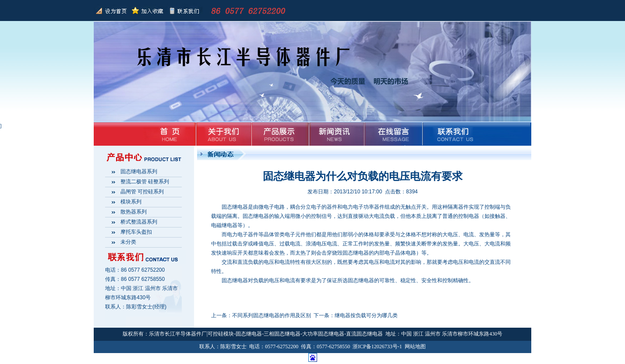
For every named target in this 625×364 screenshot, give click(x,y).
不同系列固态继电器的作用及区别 (272, 315)
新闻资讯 (335, 134)
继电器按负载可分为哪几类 (366, 315)
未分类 (128, 242)
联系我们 (184, 10)
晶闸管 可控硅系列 (142, 192)
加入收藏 (148, 10)
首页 (168, 134)
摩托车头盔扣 (136, 232)
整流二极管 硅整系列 (145, 182)
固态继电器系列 (139, 171)
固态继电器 (235, 280)
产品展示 (279, 134)
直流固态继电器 (364, 334)
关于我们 (224, 134)
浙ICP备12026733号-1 (377, 346)
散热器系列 (134, 212)
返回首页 (112, 10)
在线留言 (390, 134)
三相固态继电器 (282, 334)
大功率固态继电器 (323, 334)
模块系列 (131, 202)
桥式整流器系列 (139, 222)
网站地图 (415, 346)
